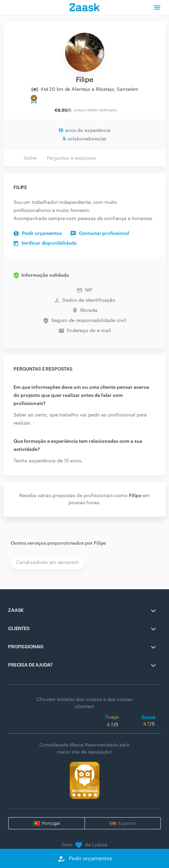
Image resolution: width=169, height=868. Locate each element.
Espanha (127, 823)
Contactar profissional (100, 234)
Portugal (51, 823)
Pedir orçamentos (38, 234)
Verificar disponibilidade (45, 243)
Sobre (30, 158)
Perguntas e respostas (71, 158)
